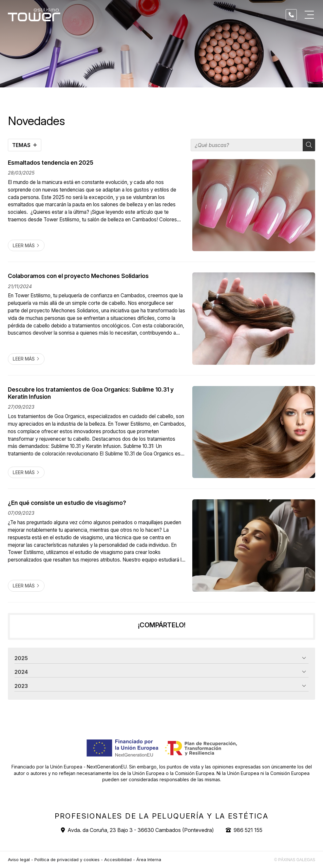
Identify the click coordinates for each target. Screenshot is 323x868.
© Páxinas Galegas (295, 860)
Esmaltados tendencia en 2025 (51, 163)
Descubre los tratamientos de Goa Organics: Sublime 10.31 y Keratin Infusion (91, 393)
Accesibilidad (118, 860)
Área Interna (149, 860)
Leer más (24, 245)
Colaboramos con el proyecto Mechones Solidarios (78, 276)
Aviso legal (19, 860)
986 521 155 (248, 830)
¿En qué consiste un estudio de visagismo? (67, 503)
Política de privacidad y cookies (67, 860)
